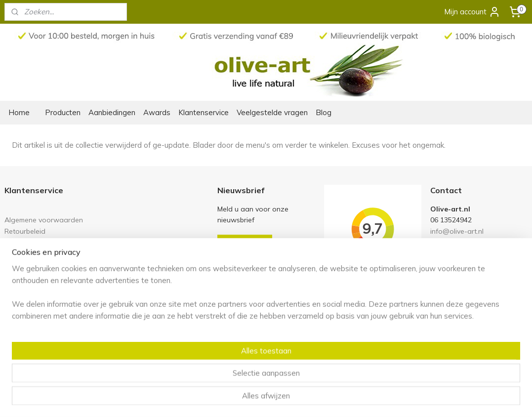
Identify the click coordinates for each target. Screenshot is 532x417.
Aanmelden (245, 243)
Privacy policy (26, 253)
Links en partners (32, 242)
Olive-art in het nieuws (41, 305)
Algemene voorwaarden (44, 220)
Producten (63, 112)
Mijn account (472, 12)
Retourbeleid (25, 231)
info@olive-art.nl (457, 231)
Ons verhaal (24, 294)
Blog (324, 112)
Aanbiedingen (112, 112)
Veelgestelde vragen (272, 112)
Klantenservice (204, 112)
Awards (157, 112)
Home (19, 112)
